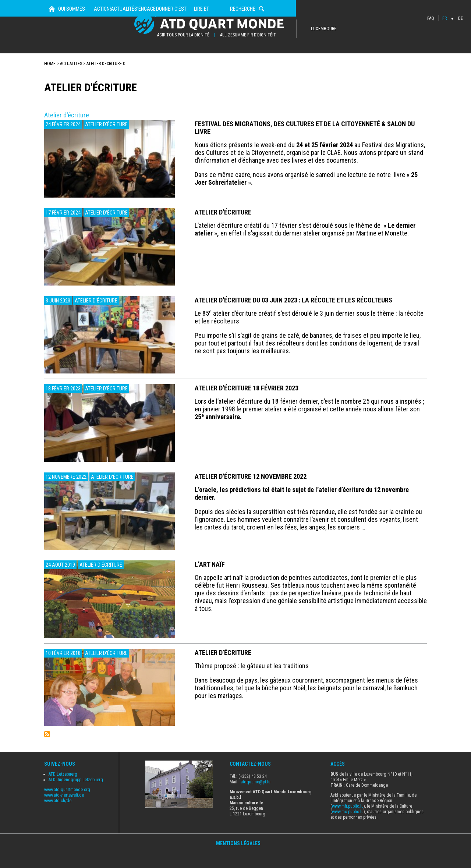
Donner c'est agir (284, 62)
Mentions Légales (238, 860)
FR (445, 18)
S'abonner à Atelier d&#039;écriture (47, 751)
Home (52, 62)
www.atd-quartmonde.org (67, 806)
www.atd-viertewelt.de (64, 812)
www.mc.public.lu (348, 828)
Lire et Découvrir (346, 62)
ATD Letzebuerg (63, 791)
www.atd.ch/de (58, 817)
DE (461, 18)
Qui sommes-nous (90, 62)
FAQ (431, 18)
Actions (140, 62)
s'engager (230, 62)
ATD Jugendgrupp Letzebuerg (76, 796)
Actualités (184, 62)
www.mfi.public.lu (348, 823)
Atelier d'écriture (106, 141)
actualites (71, 80)
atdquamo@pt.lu (256, 798)
